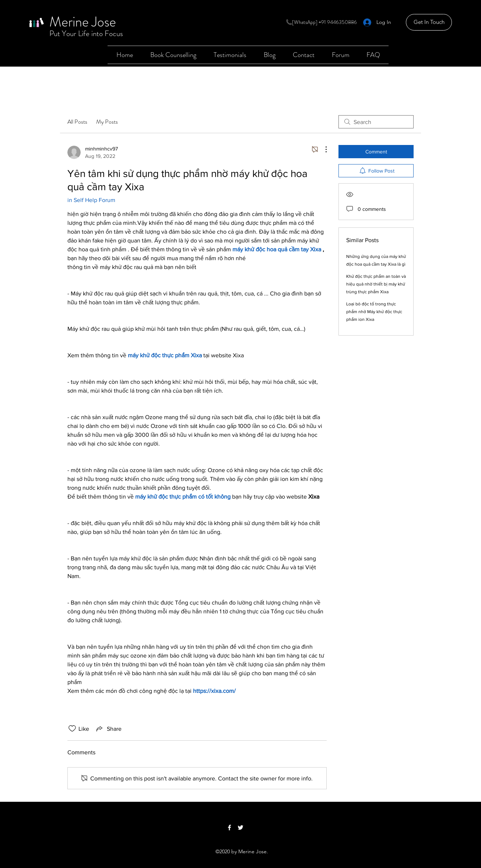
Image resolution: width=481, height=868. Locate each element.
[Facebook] (229, 828)
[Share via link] (108, 729)
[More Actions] (322, 149)
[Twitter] (240, 828)
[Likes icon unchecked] (72, 729)
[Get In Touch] (429, 22)
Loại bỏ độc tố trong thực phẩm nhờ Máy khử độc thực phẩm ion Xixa (374, 312)
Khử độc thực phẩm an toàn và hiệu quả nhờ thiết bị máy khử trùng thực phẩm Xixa (376, 284)
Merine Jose (83, 22)
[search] (376, 122)
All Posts (77, 122)
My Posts (107, 122)
